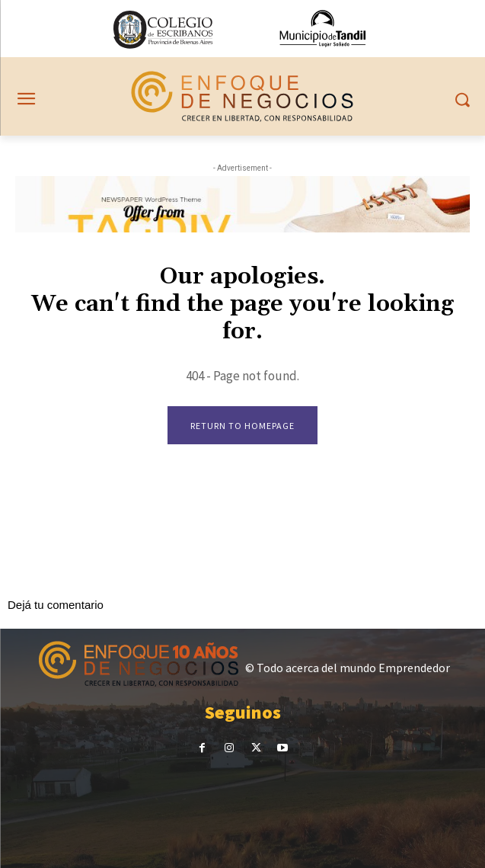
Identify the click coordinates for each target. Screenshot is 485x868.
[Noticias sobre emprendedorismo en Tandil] (242, 96)
